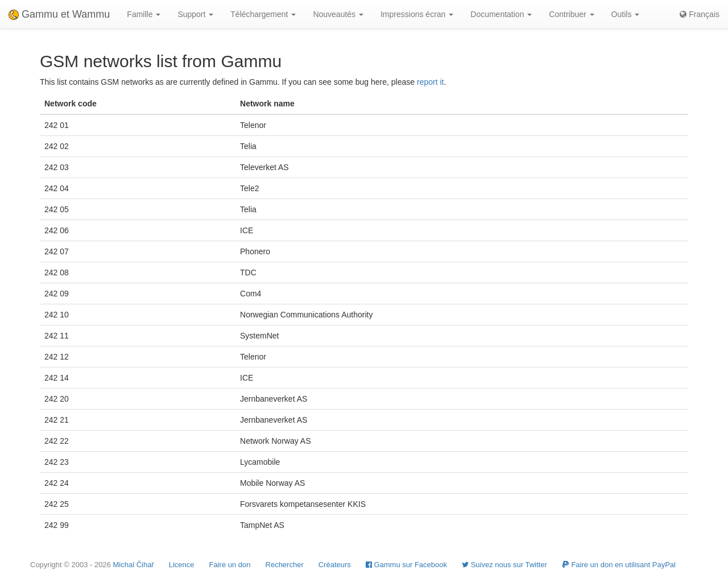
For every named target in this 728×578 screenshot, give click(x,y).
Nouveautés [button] (338, 14)
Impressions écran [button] (417, 14)
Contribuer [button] (571, 14)
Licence (182, 565)
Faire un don (230, 565)
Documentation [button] (501, 14)
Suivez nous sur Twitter (504, 565)
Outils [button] (626, 14)
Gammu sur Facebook (406, 565)
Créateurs (335, 565)
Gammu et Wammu (59, 14)
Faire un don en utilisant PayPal (619, 565)
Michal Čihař (133, 565)
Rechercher (285, 565)
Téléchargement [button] (263, 14)
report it (430, 82)
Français (700, 14)
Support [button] (195, 14)
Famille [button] (144, 14)
